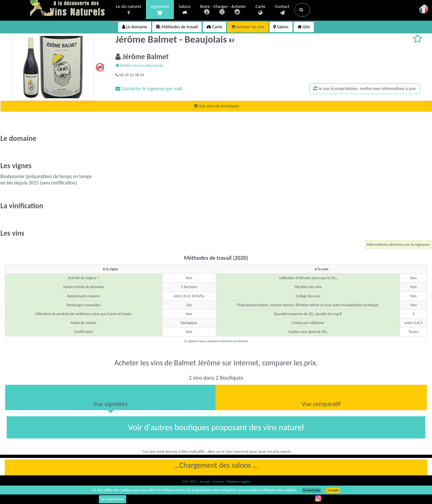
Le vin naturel (129, 10)
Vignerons (160, 10)
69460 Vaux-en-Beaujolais (139, 65)
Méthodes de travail (177, 27)
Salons (185, 10)
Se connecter (113, 499)
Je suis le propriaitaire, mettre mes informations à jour (365, 89)
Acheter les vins (248, 27)
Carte (261, 10)
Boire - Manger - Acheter (223, 10)
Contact (282, 10)
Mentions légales (238, 482)
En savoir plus (312, 490)
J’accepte (333, 490)
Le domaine (135, 27)
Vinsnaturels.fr (70, 9)
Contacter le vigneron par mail (149, 89)
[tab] (110, 397)
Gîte (304, 27)
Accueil (205, 482)
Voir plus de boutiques (216, 106)
